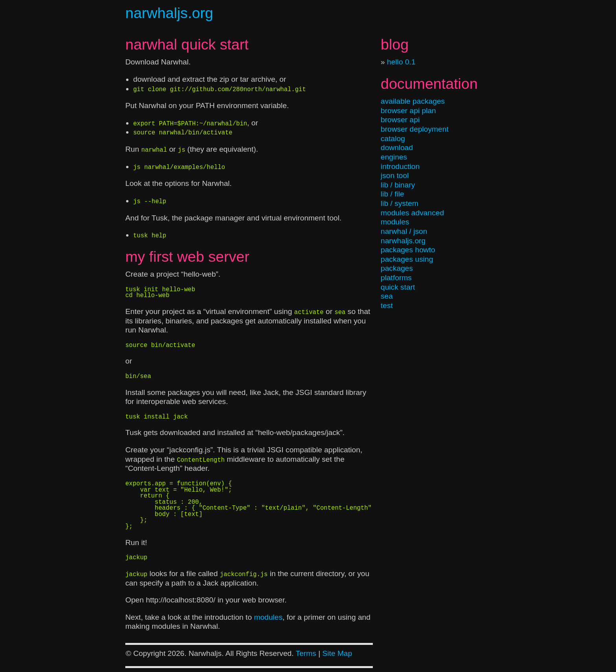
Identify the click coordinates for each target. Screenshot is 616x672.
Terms (306, 653)
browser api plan (408, 111)
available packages (413, 101)
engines (394, 157)
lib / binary (398, 185)
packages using (407, 259)
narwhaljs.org (169, 13)
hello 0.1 (401, 62)
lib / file (392, 194)
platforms (396, 278)
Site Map (337, 653)
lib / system (400, 203)
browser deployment (415, 129)
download (397, 148)
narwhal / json (404, 231)
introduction (400, 166)
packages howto (408, 250)
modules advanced (412, 213)
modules (395, 222)
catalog (393, 139)
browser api (400, 120)
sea (387, 296)
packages (397, 268)
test (387, 306)
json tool (395, 175)
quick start (398, 287)
